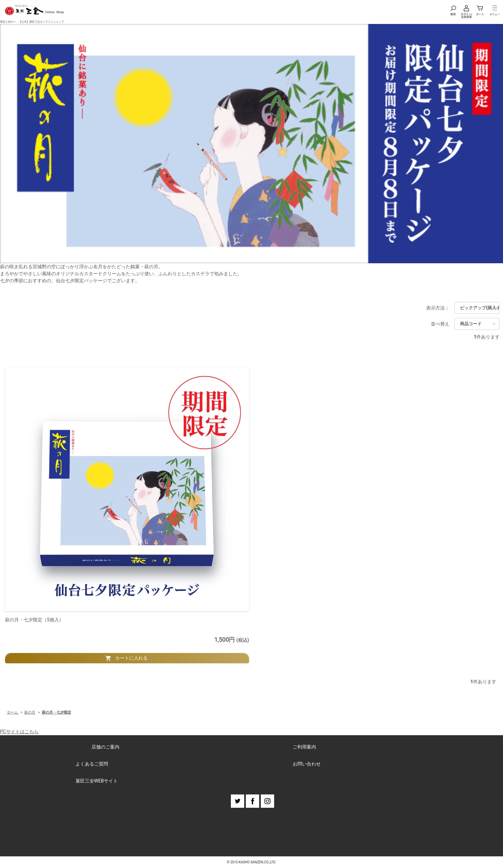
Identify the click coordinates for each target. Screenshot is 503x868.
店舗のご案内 (105, 747)
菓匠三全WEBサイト (97, 781)
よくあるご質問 (92, 764)
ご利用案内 (304, 747)
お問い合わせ (307, 764)
